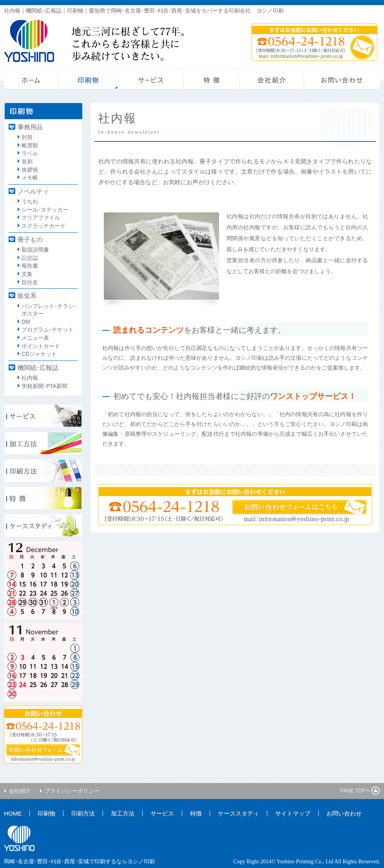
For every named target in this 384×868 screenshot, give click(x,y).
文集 (27, 274)
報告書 (30, 266)
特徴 (212, 80)
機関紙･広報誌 (38, 368)
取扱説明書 (35, 250)
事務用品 (30, 127)
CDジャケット (39, 354)
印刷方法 (83, 813)
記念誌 (30, 258)
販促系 (27, 295)
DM (26, 322)
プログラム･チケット (48, 330)
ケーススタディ (238, 813)
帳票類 (30, 145)
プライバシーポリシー (72, 791)
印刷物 (88, 80)
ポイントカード (41, 346)
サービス (151, 80)
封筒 (27, 137)
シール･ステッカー (45, 210)
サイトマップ (293, 813)
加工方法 (123, 813)
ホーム (31, 80)
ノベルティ (33, 191)
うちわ (30, 201)
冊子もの (30, 239)
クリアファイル (41, 217)
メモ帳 (30, 178)
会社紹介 (272, 80)
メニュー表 (35, 338)
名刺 (27, 161)
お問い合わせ (342, 80)
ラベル (30, 153)
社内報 (30, 378)
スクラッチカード (43, 226)
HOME (13, 813)
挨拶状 (30, 170)
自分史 (30, 282)
